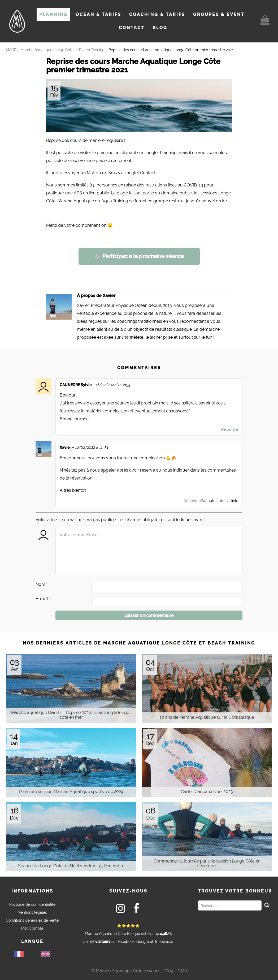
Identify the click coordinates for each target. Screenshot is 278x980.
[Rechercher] (267, 905)
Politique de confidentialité (32, 904)
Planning (53, 14)
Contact (132, 28)
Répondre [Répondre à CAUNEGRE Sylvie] (230, 429)
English (45, 954)
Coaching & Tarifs (157, 14)
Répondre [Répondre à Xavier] (192, 501)
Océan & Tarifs (98, 14)
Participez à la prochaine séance (139, 256)
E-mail (43, 599)
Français (19, 954)
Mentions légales (32, 912)
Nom (42, 584)
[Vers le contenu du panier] (265, 21)
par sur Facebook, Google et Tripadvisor (128, 934)
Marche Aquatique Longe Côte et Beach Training (62, 50)
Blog (160, 28)
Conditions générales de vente (32, 920)
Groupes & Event (219, 14)
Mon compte (32, 928)
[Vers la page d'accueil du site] (17, 21)
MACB (11, 50)
